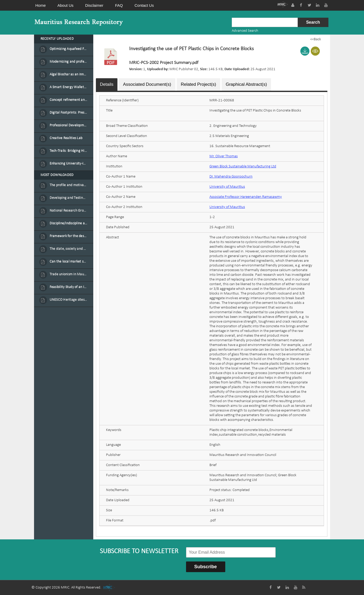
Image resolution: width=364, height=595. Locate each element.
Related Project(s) (198, 84)
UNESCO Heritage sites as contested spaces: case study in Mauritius (69, 300)
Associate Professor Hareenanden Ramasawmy (246, 197)
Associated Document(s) (147, 84)
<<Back (316, 39)
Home (41, 5)
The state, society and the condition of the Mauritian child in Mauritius (69, 249)
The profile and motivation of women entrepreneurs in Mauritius (69, 185)
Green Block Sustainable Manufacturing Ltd (243, 166)
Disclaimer (94, 5)
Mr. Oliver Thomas (224, 156)
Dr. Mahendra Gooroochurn (231, 177)
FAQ (119, 5)
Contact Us (144, 5)
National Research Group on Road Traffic (69, 211)
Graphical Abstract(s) (246, 84)
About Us (65, 5)
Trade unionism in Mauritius (69, 274)
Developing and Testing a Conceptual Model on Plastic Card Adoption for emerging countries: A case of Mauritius (69, 198)
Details (107, 84)
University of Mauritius (227, 187)
